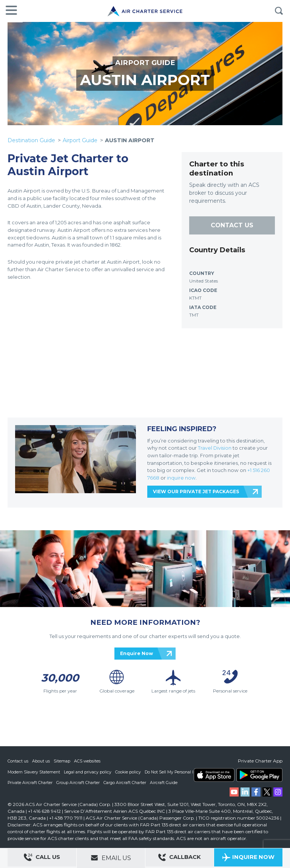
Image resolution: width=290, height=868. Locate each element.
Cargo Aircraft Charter (126, 782)
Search (279, 11)
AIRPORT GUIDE (145, 63)
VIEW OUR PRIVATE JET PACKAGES (196, 491)
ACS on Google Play (259, 775)
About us (41, 761)
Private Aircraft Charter (30, 782)
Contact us (18, 761)
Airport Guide (80, 140)
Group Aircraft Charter (79, 782)
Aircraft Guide (165, 782)
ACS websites (88, 761)
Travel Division (215, 448)
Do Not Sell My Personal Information (182, 772)
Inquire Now (248, 858)
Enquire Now (137, 653)
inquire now (181, 478)
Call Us (42, 858)
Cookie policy (129, 772)
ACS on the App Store (214, 775)
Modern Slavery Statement (34, 772)
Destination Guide (31, 140)
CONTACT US (232, 225)
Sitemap (62, 761)
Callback (180, 858)
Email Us (111, 858)
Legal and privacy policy (89, 772)
